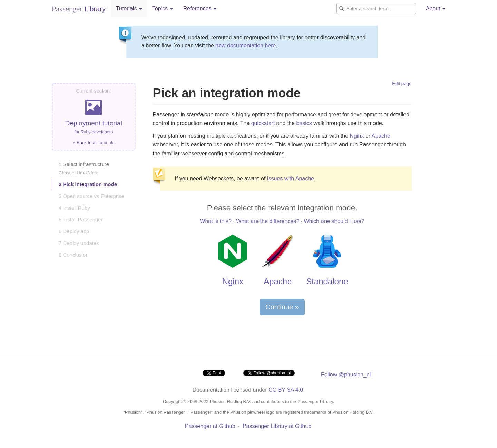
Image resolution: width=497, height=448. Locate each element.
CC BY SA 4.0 (286, 390)
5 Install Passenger (81, 220)
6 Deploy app (74, 231)
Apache (381, 136)
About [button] (436, 8)
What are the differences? (268, 221)
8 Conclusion (74, 255)
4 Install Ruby (74, 208)
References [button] (200, 8)
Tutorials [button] (129, 8)
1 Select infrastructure (84, 168)
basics (304, 123)
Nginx (357, 136)
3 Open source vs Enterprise (91, 196)
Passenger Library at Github (277, 426)
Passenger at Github (210, 426)
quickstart (263, 123)
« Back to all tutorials (94, 142)
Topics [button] (163, 8)
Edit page (402, 83)
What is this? (216, 221)
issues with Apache (291, 178)
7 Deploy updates (79, 243)
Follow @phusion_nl (346, 375)
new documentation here (246, 45)
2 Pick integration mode (88, 184)
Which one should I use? (334, 221)
